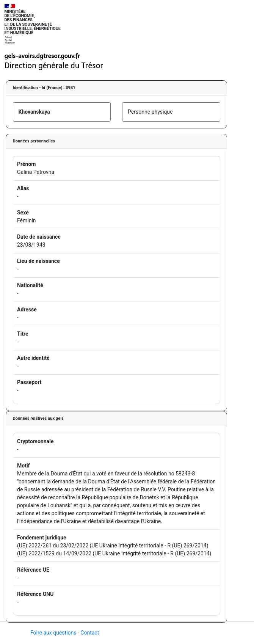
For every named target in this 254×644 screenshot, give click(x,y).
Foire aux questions (53, 633)
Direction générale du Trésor (54, 66)
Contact (90, 633)
